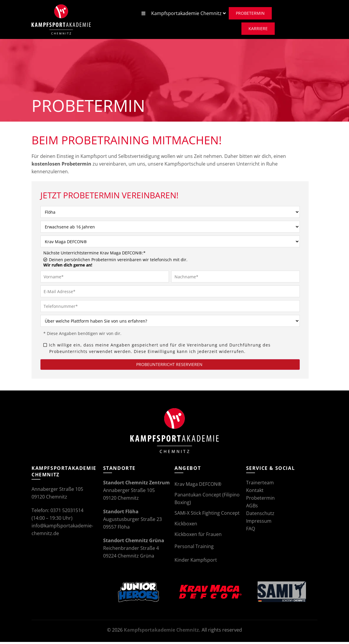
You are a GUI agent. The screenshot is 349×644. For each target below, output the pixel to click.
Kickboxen (186, 526)
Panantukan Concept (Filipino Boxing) (207, 501)
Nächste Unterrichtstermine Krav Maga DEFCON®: (94, 255)
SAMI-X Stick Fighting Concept (207, 515)
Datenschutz (260, 515)
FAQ (251, 531)
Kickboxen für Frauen (198, 536)
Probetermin (260, 500)
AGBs (252, 508)
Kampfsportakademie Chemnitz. (162, 632)
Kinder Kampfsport (196, 562)
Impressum (259, 523)
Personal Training (194, 548)
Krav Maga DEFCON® (198, 486)
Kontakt (255, 492)
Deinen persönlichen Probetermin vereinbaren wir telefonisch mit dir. (115, 264)
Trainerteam (260, 485)
